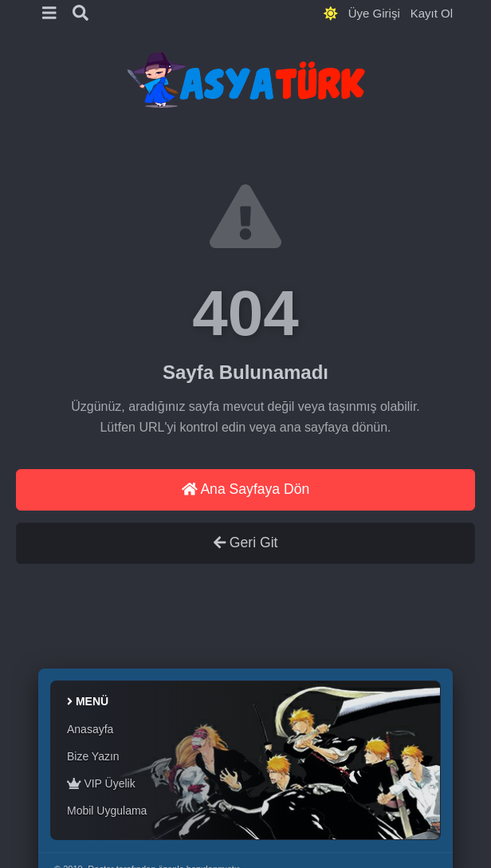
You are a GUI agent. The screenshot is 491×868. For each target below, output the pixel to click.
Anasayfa (90, 729)
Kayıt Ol (432, 13)
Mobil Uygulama (107, 811)
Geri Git (246, 542)
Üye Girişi (374, 13)
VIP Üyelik (101, 783)
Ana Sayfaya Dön (246, 489)
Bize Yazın (93, 756)
